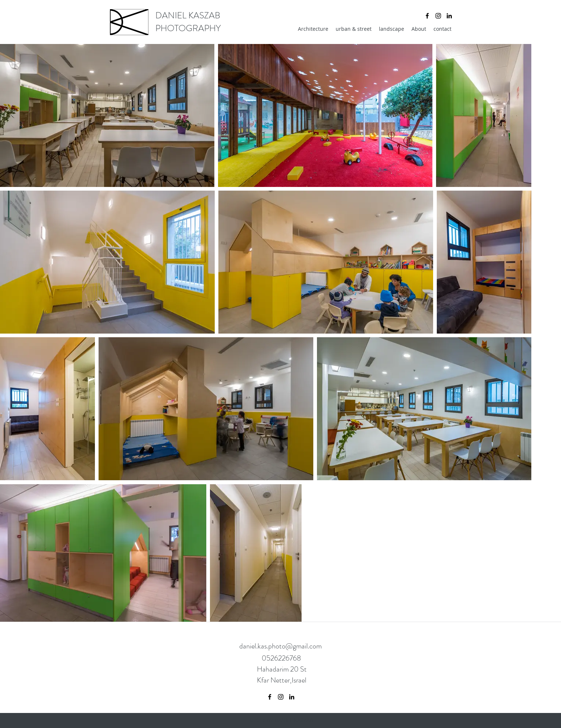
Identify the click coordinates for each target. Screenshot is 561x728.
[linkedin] (449, 16)
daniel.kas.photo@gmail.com (280, 646)
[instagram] (438, 16)
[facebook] (427, 16)
